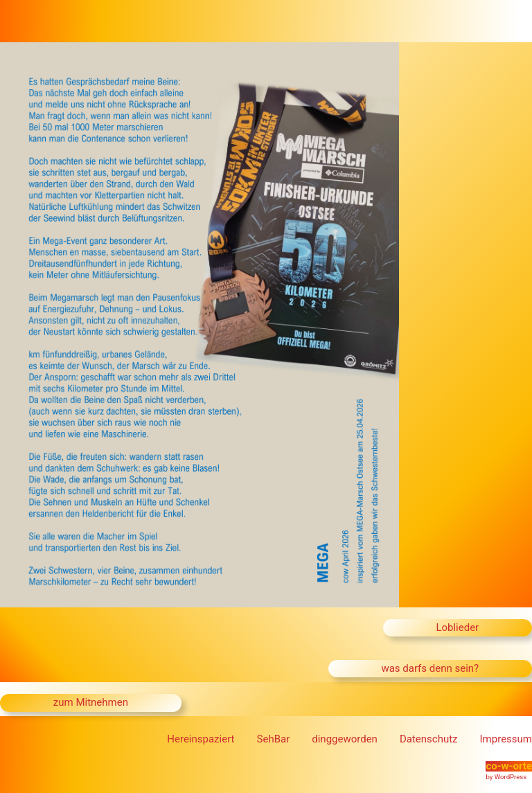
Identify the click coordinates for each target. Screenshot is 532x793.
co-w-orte (509, 766)
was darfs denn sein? (430, 668)
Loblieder (457, 627)
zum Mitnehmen (91, 702)
